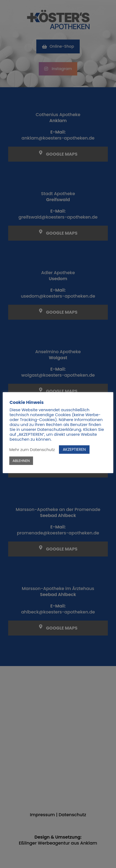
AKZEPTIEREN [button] (74, 449)
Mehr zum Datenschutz (32, 450)
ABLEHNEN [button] (21, 461)
